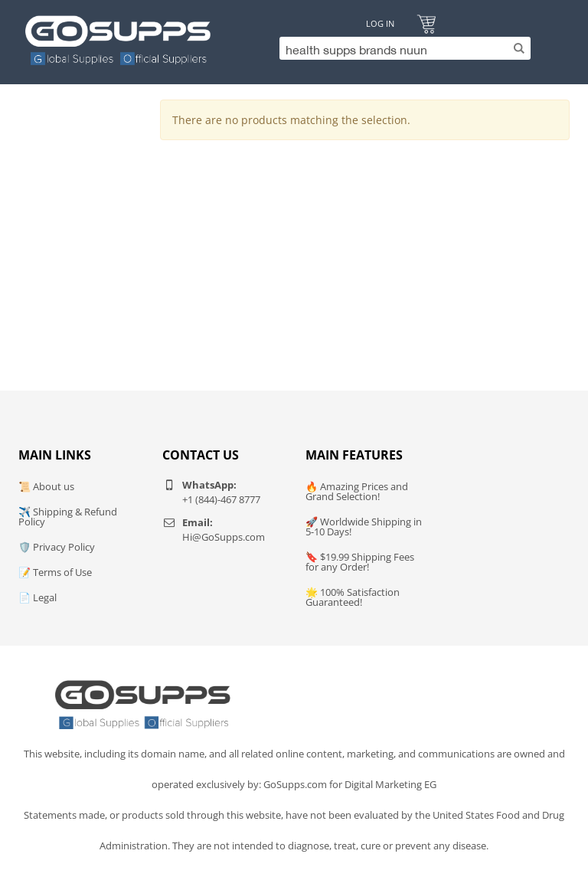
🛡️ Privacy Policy (57, 547)
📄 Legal (38, 597)
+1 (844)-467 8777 (221, 499)
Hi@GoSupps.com (224, 537)
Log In (380, 23)
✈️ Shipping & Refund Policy (68, 517)
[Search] (401, 48)
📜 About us (46, 486)
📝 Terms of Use (55, 572)
